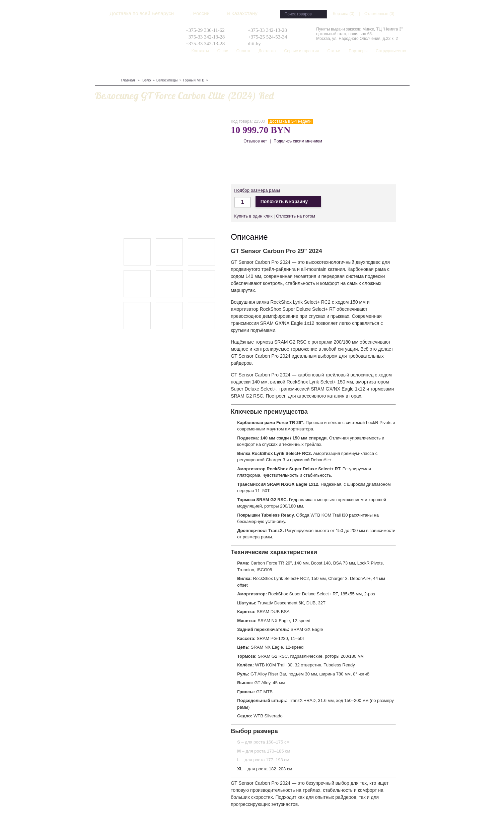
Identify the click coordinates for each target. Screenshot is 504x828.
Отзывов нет (255, 141)
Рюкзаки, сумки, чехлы (218, 67)
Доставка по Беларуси (280, 165)
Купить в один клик (253, 216)
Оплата (243, 51)
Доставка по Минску (241, 165)
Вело (100, 67)
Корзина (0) (344, 14)
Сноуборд (117, 67)
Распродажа (282, 67)
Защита (149, 67)
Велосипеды (167, 80)
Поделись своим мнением (298, 141)
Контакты (200, 51)
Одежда (166, 67)
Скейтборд (256, 67)
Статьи (334, 51)
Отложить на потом (296, 216)
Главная (128, 80)
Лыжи (134, 67)
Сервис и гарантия (301, 51)
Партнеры (358, 51)
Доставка (267, 51)
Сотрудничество (391, 51)
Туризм (183, 67)
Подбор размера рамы (257, 190)
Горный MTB (194, 80)
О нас (223, 51)
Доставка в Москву (260, 165)
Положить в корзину (288, 202)
